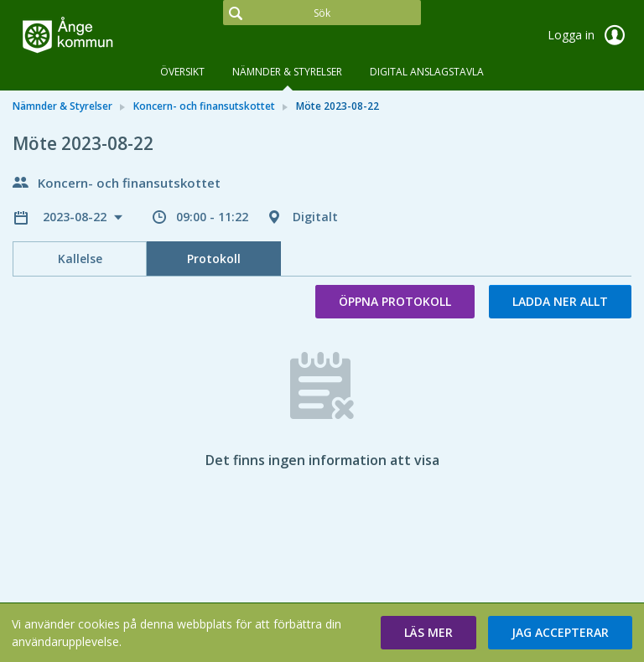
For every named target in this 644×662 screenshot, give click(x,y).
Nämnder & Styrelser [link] (62, 106)
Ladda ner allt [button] (560, 301)
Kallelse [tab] (80, 259)
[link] (96, 37)
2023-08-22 (76, 217)
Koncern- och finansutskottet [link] (204, 106)
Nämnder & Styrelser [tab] (287, 72)
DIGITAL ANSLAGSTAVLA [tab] (427, 72)
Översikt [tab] (182, 72)
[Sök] (322, 13)
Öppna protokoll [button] (395, 301)
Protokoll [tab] (214, 259)
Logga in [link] (589, 35)
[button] (428, 633)
